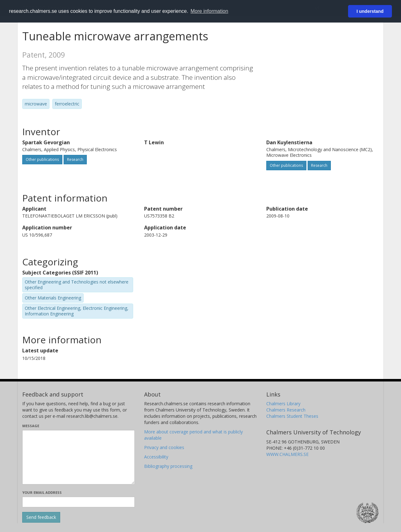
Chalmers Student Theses (292, 416)
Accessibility (156, 457)
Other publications (42, 159)
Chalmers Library (283, 404)
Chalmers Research (286, 410)
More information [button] (209, 11)
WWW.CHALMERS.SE (287, 454)
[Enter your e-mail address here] (78, 502)
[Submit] (41, 517)
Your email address (42, 492)
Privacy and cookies (164, 447)
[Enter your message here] (78, 457)
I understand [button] (370, 11)
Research (75, 159)
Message (31, 426)
